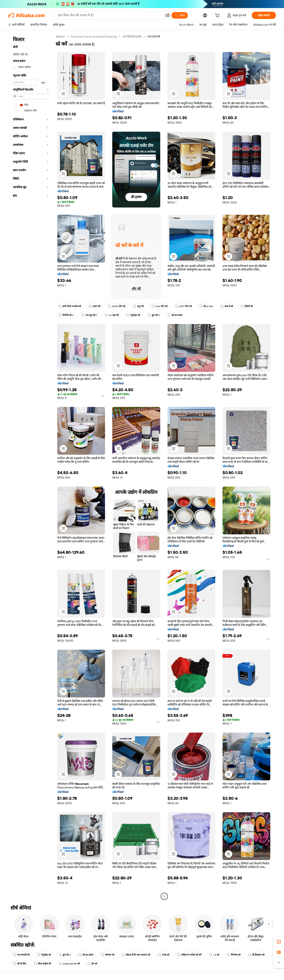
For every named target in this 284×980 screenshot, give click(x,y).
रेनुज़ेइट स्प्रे (133, 315)
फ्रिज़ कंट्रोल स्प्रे (42, 964)
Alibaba (60, 36)
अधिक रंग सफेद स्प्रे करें (189, 955)
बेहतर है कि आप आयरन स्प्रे (136, 955)
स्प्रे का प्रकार (175, 315)
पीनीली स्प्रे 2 (66, 315)
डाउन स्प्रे (95, 306)
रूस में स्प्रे (227, 306)
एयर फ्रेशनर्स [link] (154, 36)
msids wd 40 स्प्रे (69, 964)
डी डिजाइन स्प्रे (256, 955)
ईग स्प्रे (92, 964)
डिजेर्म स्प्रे (247, 306)
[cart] (218, 16)
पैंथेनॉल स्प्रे (234, 955)
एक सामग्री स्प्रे (21, 955)
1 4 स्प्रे (214, 955)
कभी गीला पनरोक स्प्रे (70, 306)
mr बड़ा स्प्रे (112, 315)
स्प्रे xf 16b (206, 306)
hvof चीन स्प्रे (159, 306)
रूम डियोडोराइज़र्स (132, 36)
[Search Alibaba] (110, 15)
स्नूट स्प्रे (138, 306)
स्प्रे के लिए (20, 964)
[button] (167, 15)
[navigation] (31, 467)
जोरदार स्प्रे (108, 955)
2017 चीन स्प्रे (183, 306)
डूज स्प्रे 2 (154, 315)
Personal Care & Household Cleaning (94, 36)
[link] (279, 942)
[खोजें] (180, 15)
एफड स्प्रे (164, 955)
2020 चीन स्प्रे (117, 306)
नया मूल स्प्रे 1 (89, 315)
